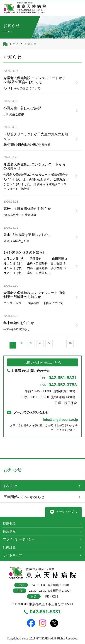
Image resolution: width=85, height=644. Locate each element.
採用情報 (9, 531)
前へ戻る (18, 447)
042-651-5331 (58, 378)
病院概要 (9, 523)
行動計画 (9, 547)
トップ (14, 44)
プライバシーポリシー (19, 539)
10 (70, 343)
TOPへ (67, 448)
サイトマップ (12, 555)
